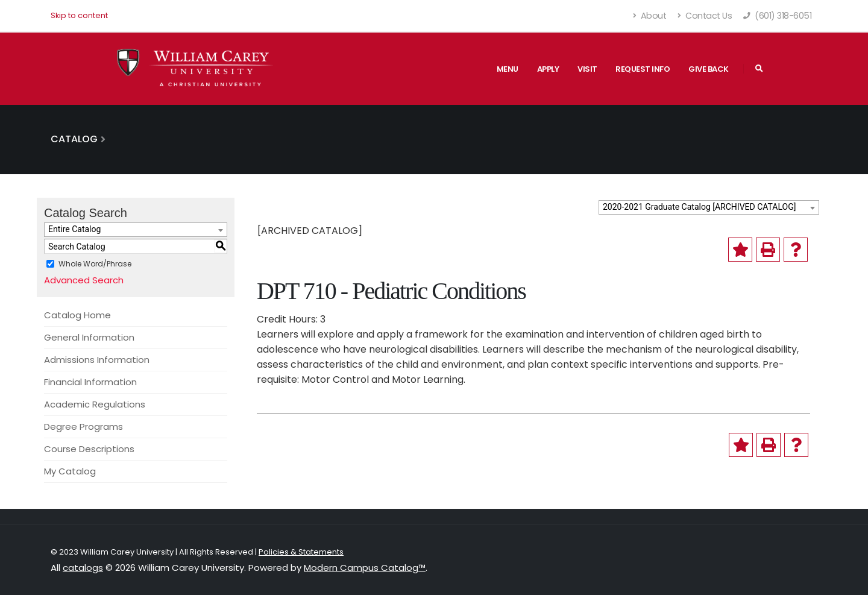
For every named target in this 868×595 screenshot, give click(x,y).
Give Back (709, 69)
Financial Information (90, 382)
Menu (508, 69)
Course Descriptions (89, 449)
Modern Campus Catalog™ (365, 568)
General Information (89, 337)
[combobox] (709, 207)
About (650, 16)
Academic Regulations (95, 404)
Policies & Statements (301, 552)
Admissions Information (97, 360)
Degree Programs (83, 427)
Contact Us (705, 16)
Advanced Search (84, 280)
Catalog (74, 139)
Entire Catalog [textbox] (74, 229)
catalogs (83, 568)
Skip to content (79, 15)
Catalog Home (77, 315)
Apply (548, 69)
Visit (587, 69)
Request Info (643, 69)
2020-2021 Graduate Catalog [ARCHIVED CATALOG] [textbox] (699, 207)
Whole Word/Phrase (95, 264)
